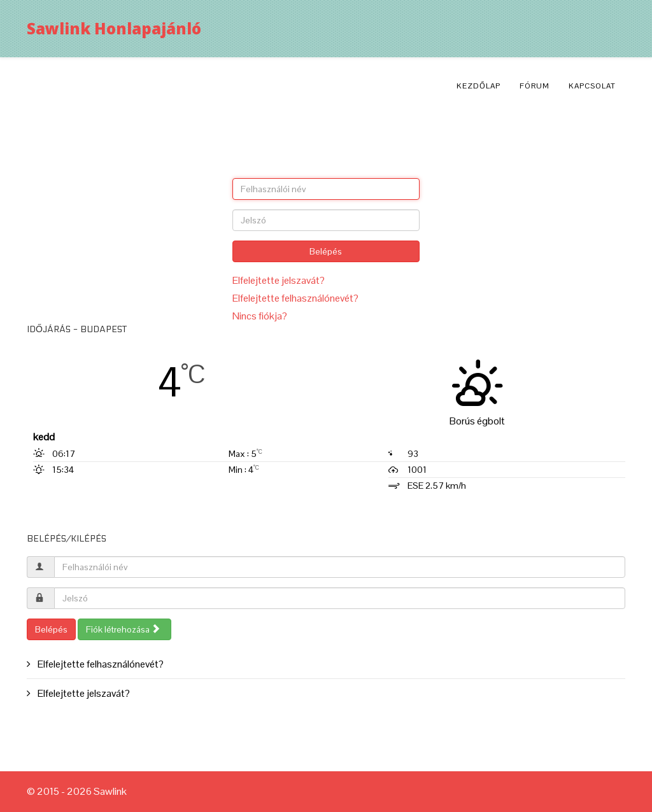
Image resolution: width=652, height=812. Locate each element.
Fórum (535, 86)
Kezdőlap (478, 86)
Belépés (326, 251)
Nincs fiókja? (260, 316)
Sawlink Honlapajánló (114, 28)
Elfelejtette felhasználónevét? (295, 298)
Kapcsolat (592, 86)
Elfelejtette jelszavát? (279, 280)
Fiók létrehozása (123, 629)
